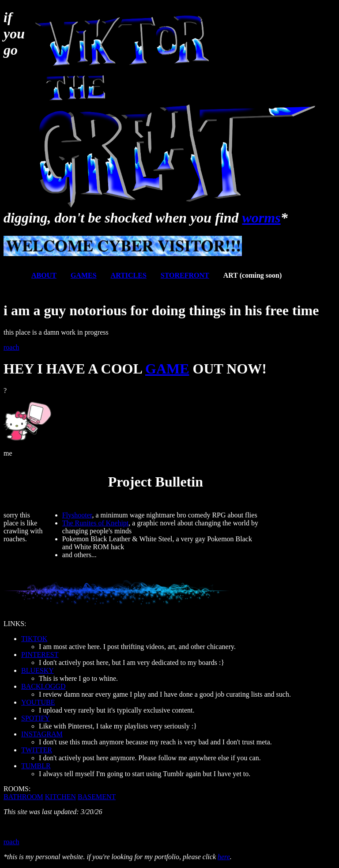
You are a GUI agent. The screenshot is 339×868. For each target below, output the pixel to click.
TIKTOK (34, 639)
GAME (167, 369)
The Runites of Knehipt (96, 523)
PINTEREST (40, 655)
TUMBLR (36, 766)
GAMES (84, 275)
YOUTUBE (38, 702)
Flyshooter (77, 515)
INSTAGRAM (42, 734)
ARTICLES (129, 275)
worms (262, 218)
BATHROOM (23, 797)
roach (11, 347)
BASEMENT (97, 797)
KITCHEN (60, 797)
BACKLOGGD (43, 686)
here (224, 857)
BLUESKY (38, 670)
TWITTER (37, 750)
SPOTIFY (36, 718)
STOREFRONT (185, 275)
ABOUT (44, 275)
